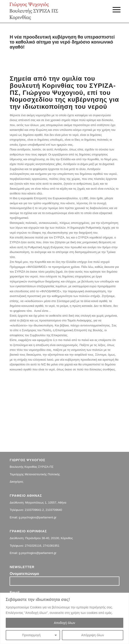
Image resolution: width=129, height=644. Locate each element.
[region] (64, 618)
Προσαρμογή (31, 635)
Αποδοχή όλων (64, 623)
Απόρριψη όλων (93, 635)
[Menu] (113, 10)
